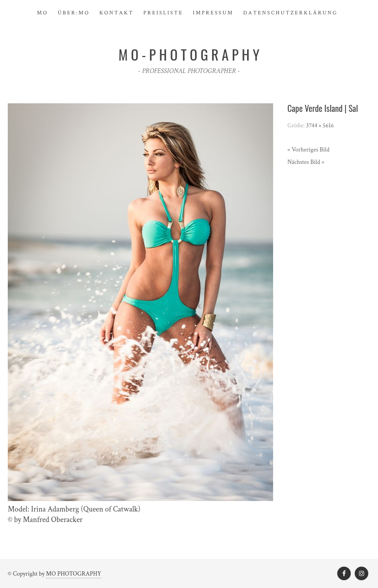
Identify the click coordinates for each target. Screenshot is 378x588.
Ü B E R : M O (73, 13)
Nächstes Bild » (306, 162)
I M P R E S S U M (213, 13)
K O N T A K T (116, 13)
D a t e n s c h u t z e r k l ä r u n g (290, 13)
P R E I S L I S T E (163, 13)
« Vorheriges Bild (308, 150)
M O (42, 13)
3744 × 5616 (320, 126)
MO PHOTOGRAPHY (73, 574)
